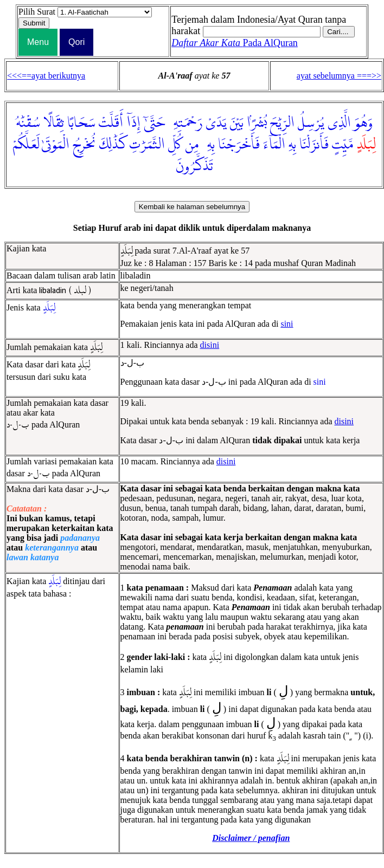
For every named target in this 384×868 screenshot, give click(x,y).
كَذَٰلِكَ (113, 145)
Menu (38, 42)
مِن (192, 145)
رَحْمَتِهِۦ (185, 123)
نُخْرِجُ (84, 145)
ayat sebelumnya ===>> (339, 76)
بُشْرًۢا (257, 123)
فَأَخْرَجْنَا (239, 145)
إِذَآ (133, 123)
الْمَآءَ (274, 145)
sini (287, 324)
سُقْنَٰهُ (28, 123)
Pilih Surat (37, 12)
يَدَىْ (216, 123)
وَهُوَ (363, 123)
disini (210, 345)
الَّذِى (339, 123)
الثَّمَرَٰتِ (147, 145)
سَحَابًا (81, 123)
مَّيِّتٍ (343, 145)
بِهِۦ (208, 145)
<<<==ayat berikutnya (46, 76)
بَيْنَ (237, 123)
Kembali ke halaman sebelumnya (192, 207)
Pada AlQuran (235, 43)
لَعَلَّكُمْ (26, 145)
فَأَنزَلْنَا (314, 145)
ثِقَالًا (54, 123)
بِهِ (292, 145)
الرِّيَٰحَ (282, 123)
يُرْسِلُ (311, 123)
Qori (76, 42)
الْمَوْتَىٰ (56, 145)
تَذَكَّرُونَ (194, 166)
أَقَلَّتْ (111, 123)
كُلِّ (175, 145)
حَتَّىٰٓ (154, 123)
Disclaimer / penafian (251, 838)
